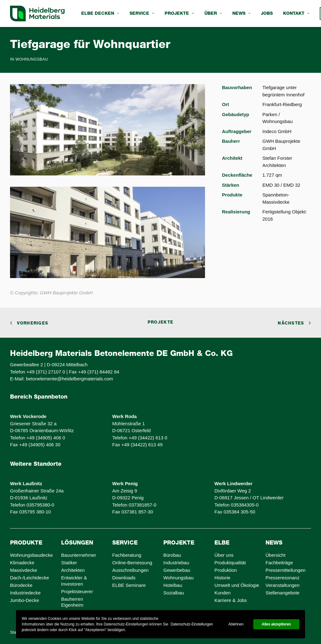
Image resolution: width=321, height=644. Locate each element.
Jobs (267, 13)
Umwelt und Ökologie (237, 585)
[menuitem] (100, 13)
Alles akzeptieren (276, 624)
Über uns (224, 555)
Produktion (226, 570)
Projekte (179, 13)
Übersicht (275, 555)
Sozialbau (174, 593)
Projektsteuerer (77, 591)
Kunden (223, 593)
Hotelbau (173, 585)
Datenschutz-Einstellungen (192, 624)
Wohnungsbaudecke (32, 555)
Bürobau (172, 555)
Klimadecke (22, 563)
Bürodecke (21, 585)
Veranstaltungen (282, 585)
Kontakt (296, 13)
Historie (222, 578)
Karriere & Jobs (231, 600)
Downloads (124, 578)
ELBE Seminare (129, 585)
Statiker (69, 563)
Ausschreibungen (130, 570)
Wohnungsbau (32, 59)
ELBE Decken (100, 13)
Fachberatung (127, 555)
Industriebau (176, 563)
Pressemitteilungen (286, 570)
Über (213, 13)
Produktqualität (230, 563)
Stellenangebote (282, 593)
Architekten (73, 570)
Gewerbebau (177, 570)
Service (142, 13)
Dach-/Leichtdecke (29, 578)
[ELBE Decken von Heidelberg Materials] (37, 13)
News (241, 13)
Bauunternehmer (79, 555)
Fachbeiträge (279, 563)
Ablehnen (236, 624)
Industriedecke (25, 593)
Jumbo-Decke (25, 600)
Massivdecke (24, 570)
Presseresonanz (282, 578)
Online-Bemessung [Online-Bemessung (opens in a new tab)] (132, 563)
